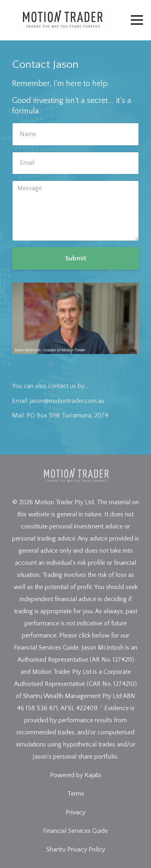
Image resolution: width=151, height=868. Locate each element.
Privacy (75, 812)
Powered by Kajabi (75, 775)
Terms (76, 794)
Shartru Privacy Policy (76, 849)
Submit (76, 258)
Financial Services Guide (75, 831)
